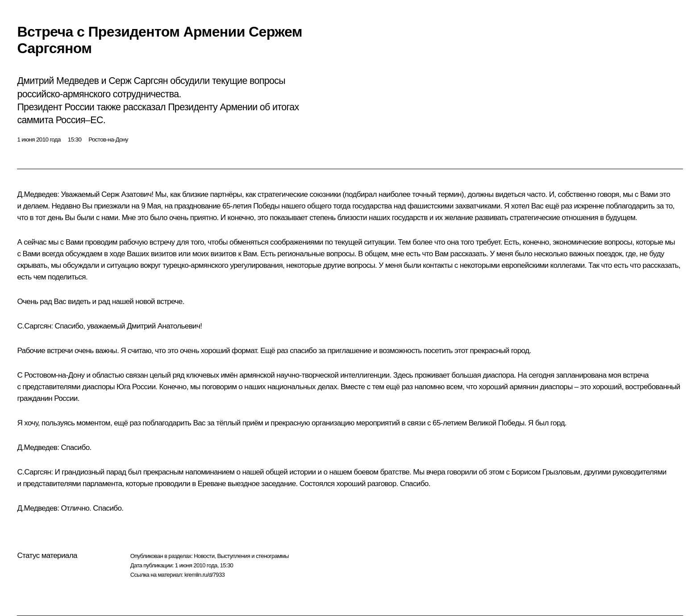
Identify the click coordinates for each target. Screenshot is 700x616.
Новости (204, 556)
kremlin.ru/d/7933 (204, 575)
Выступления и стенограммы (253, 556)
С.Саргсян (34, 326)
